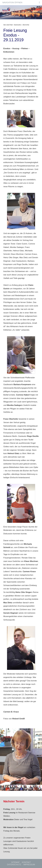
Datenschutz (14, 865)
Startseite (17, 25)
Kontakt (26, 862)
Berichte (26, 25)
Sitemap (15, 862)
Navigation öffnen (12, 3)
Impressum (29, 865)
